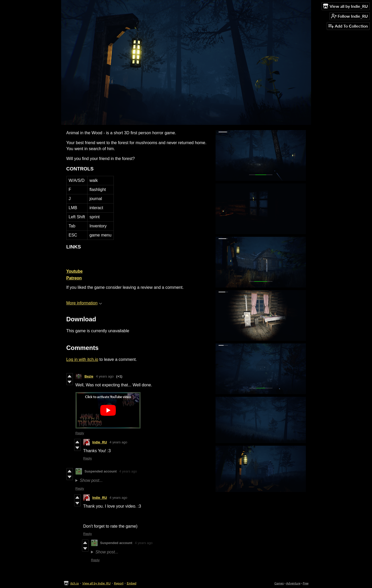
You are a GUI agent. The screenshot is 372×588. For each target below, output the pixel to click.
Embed (132, 583)
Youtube (75, 271)
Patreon (74, 278)
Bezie (89, 376)
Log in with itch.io (82, 359)
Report (119, 583)
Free (306, 583)
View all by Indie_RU (96, 583)
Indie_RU (100, 442)
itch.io (75, 583)
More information (84, 303)
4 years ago (105, 376)
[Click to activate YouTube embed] (108, 410)
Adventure (293, 583)
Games (279, 583)
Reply (80, 433)
